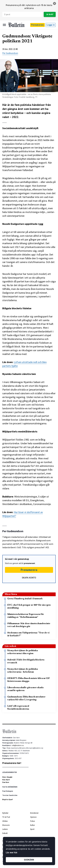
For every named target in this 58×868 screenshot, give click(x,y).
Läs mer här (12, 852)
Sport (32, 829)
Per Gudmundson (10, 53)
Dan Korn (6, 782)
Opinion (33, 817)
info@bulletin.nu (18, 745)
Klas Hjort (6, 780)
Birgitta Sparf (8, 799)
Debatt (5, 833)
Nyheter (5, 813)
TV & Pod (6, 817)
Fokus (32, 821)
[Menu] (4, 25)
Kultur (32, 825)
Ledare (5, 829)
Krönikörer (34, 813)
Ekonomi (6, 825)
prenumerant (29, 563)
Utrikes (5, 821)
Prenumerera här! (12, 763)
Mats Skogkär (7, 777)
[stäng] (55, 3)
